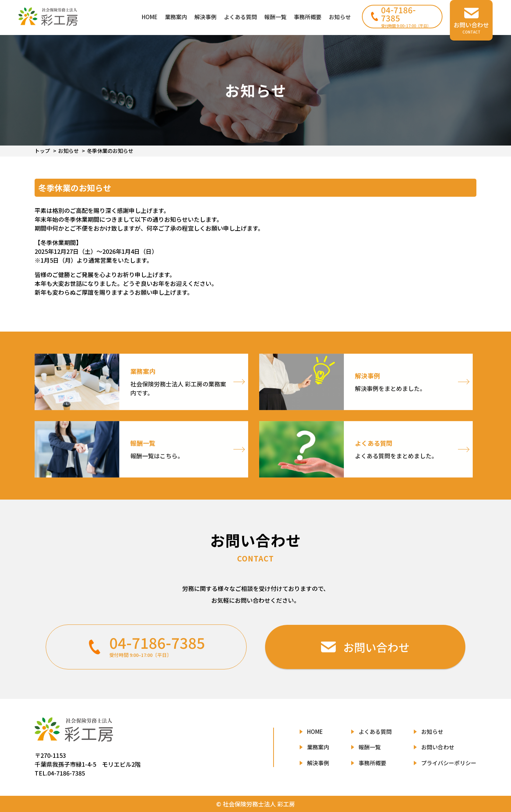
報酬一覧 (275, 17)
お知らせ (340, 17)
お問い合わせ (438, 747)
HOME (150, 17)
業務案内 (176, 17)
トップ (42, 151)
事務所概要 (308, 17)
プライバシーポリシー (449, 763)
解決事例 (205, 17)
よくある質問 (240, 17)
